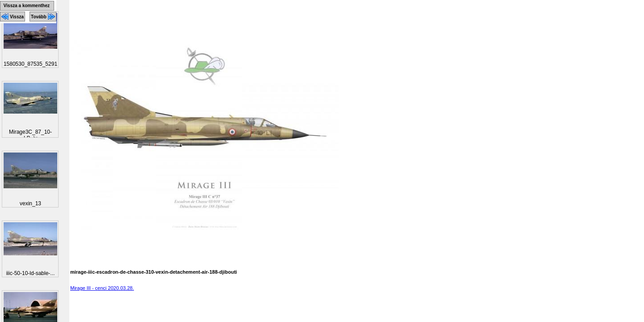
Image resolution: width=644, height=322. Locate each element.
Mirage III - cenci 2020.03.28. (102, 288)
